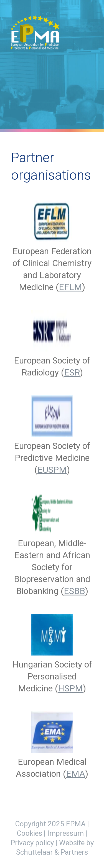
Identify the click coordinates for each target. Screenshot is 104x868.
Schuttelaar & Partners (52, 852)
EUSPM (52, 470)
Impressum (66, 833)
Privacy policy (32, 843)
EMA (76, 774)
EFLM (70, 287)
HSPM (70, 688)
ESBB (74, 591)
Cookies (29, 833)
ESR (72, 372)
